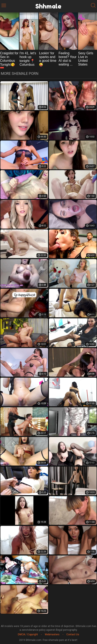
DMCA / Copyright (28, 634)
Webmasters (52, 634)
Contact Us (73, 634)
